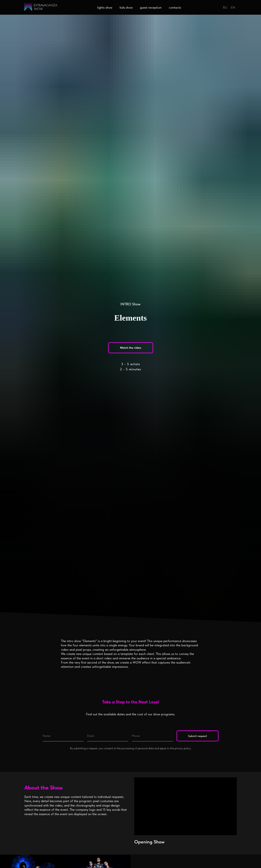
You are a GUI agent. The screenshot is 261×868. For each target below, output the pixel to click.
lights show (105, 7)
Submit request (198, 736)
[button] (131, 348)
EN (233, 7)
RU (225, 7)
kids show (126, 7)
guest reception (151, 7)
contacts (175, 7)
